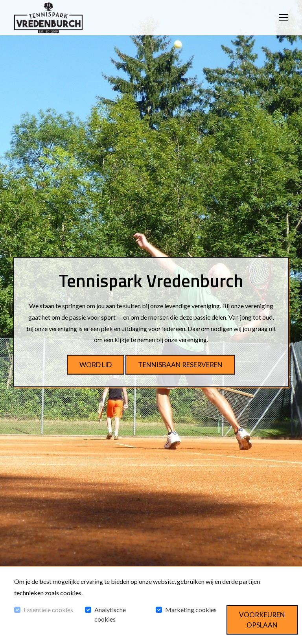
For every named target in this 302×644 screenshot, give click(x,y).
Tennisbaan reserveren (180, 365)
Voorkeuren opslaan (262, 620)
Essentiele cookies (48, 610)
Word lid (96, 365)
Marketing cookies (191, 610)
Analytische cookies (110, 614)
